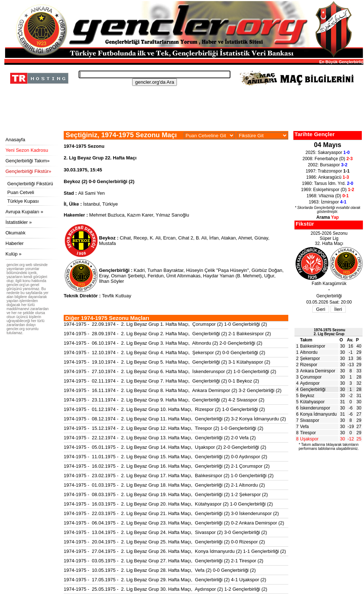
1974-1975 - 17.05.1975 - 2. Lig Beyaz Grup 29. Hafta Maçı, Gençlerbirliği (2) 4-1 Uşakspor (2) (165, 580)
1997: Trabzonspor (328, 171)
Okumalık (15, 233)
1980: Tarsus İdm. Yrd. (328, 183)
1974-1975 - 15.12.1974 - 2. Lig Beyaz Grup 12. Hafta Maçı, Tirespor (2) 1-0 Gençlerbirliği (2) (163, 428)
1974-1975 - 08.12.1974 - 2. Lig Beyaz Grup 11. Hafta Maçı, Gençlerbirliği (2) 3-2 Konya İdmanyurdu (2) (175, 419)
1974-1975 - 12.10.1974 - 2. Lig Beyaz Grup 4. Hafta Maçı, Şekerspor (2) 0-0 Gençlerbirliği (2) (165, 353)
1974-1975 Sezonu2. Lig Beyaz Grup (330, 332)
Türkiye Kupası (23, 201)
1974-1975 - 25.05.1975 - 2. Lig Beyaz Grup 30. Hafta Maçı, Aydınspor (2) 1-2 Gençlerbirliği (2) (165, 589)
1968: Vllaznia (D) (328, 196)
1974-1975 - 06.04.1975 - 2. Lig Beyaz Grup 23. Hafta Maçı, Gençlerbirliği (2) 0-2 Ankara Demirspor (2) (174, 523)
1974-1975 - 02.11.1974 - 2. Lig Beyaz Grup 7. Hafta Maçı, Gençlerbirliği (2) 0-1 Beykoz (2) (161, 381)
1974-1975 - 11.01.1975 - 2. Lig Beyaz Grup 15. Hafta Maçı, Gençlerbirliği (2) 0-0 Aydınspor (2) (165, 457)
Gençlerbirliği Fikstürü (30, 184)
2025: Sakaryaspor (327, 153)
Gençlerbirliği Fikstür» (28, 171)
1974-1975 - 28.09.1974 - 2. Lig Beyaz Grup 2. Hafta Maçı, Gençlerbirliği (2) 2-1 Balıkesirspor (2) (167, 334)
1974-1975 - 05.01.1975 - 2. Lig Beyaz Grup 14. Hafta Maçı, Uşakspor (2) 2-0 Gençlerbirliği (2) (165, 447)
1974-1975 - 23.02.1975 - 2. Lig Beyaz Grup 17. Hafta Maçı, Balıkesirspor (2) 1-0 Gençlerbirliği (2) (169, 476)
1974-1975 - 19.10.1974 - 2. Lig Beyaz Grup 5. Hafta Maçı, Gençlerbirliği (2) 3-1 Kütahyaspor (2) (167, 362)
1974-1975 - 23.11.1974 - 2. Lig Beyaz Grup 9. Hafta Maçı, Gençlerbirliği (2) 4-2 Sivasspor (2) (164, 400)
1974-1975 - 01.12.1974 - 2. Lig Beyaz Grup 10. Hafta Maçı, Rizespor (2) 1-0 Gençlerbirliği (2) (164, 409)
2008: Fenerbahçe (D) (328, 159)
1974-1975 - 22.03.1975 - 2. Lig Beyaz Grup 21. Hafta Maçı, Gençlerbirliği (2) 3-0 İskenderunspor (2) (171, 513)
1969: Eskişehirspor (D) (328, 190)
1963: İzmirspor (327, 202)
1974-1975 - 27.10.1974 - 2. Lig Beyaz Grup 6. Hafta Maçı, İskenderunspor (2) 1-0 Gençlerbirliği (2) (170, 371)
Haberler (15, 243)
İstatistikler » (19, 222)
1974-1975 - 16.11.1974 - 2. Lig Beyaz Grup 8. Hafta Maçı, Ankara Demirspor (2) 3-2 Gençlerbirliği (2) (173, 390)
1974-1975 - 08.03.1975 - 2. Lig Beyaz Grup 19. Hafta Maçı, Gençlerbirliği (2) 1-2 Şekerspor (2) (166, 494)
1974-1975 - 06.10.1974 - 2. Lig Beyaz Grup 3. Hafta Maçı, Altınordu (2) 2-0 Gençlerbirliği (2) (163, 343)
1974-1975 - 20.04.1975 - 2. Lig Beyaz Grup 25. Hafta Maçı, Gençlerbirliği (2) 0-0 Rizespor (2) (164, 542)
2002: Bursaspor (328, 165)
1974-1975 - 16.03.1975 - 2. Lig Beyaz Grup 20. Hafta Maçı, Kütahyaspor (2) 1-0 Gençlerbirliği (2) (168, 504)
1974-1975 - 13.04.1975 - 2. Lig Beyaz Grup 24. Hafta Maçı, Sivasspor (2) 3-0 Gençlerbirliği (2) (165, 532)
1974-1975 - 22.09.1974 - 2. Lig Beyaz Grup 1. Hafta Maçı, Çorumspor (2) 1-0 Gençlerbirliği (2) (165, 324)
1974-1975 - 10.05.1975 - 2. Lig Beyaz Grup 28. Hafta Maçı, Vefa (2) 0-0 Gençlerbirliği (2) (160, 570)
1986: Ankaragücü (327, 177)
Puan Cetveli (21, 192)
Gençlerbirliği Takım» (27, 161)
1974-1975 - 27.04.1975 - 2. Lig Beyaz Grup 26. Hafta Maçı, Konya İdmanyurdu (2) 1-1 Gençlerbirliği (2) (175, 551)
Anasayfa (15, 140)
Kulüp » (13, 254)
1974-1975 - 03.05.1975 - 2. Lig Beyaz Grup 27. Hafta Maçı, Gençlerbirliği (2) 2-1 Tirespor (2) (163, 561)
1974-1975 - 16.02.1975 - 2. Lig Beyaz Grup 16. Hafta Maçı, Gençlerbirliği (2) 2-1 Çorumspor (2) (167, 466)
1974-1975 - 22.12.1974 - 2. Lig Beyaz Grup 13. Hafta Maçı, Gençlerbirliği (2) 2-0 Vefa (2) (160, 438)
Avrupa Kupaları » (24, 212)
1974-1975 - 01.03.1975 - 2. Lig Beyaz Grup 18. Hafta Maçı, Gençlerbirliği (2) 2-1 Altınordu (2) (164, 485)
